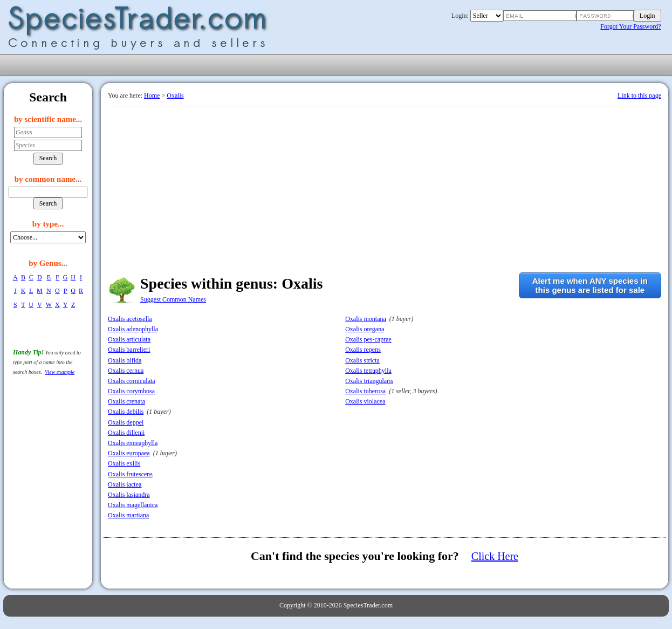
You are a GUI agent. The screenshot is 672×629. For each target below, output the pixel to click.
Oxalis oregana (365, 329)
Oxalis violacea (365, 401)
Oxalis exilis (124, 463)
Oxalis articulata (129, 339)
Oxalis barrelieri (129, 350)
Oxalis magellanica (133, 505)
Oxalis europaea (129, 453)
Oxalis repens (363, 350)
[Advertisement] (385, 187)
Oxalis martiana (128, 515)
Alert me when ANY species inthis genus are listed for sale (590, 285)
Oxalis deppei (126, 422)
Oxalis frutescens (130, 474)
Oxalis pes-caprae (368, 339)
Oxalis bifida (125, 360)
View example (60, 372)
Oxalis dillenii (126, 433)
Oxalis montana (366, 319)
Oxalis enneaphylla (133, 443)
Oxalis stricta (362, 360)
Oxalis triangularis (369, 381)
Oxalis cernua (126, 371)
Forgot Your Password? (630, 26)
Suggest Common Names (173, 299)
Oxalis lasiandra (129, 495)
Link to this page (639, 95)
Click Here (495, 556)
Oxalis (175, 95)
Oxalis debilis (126, 412)
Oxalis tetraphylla (368, 371)
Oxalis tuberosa (365, 391)
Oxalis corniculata (132, 381)
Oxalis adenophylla (133, 329)
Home (152, 95)
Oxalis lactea (125, 484)
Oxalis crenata (126, 401)
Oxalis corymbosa (131, 391)
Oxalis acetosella (130, 319)
